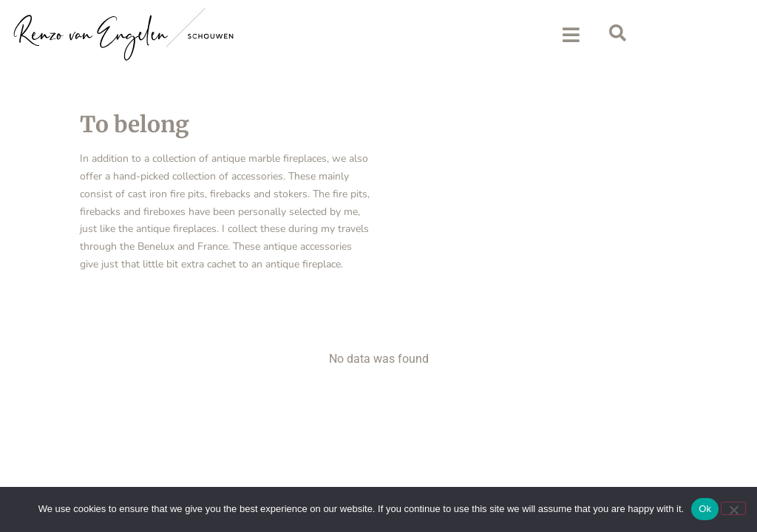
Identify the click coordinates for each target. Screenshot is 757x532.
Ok (705, 509)
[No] (733, 508)
